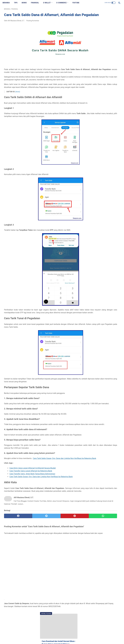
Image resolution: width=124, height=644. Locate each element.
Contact (54, 637)
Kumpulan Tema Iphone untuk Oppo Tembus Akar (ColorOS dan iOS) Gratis (105, 74)
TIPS (17, 3)
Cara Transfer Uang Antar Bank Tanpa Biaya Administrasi (32, 507)
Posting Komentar (33, 28)
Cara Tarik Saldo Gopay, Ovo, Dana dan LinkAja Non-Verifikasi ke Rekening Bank (41, 509)
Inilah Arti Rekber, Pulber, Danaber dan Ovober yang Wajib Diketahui (104, 131)
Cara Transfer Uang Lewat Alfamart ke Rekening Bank (31, 504)
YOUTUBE (77, 3)
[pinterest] (53, 551)
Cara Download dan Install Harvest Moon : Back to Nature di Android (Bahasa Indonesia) (105, 63)
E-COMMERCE (63, 3)
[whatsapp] (72, 551)
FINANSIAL (36, 3)
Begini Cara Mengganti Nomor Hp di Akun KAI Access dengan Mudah (104, 120)
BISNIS (26, 3)
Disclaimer (63, 637)
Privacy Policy (74, 637)
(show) (18, 107)
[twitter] (33, 551)
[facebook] (14, 551)
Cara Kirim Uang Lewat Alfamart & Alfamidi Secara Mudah (33, 501)
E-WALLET (48, 3)
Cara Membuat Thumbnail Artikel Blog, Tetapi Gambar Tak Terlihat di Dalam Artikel (105, 85)
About (47, 637)
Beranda (8, 3)
